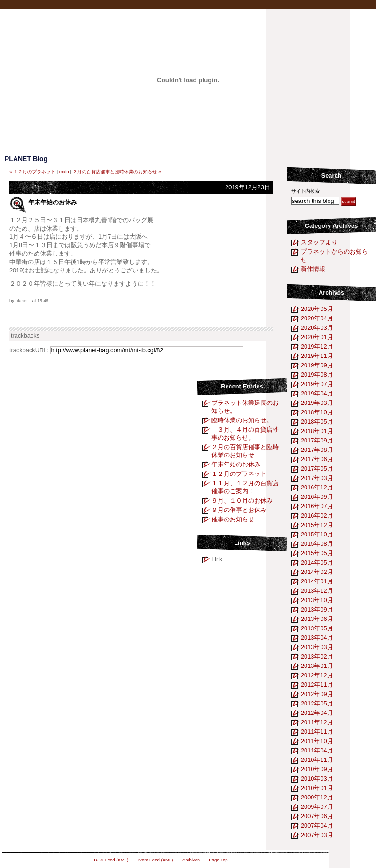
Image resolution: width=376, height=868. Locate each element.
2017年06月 (317, 459)
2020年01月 (317, 337)
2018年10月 (317, 412)
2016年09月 (317, 497)
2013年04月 (317, 638)
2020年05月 (317, 309)
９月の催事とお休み (239, 510)
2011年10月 (317, 741)
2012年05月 (317, 703)
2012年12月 (317, 675)
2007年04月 (317, 825)
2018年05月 (317, 422)
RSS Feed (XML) (111, 860)
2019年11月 (317, 356)
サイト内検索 (305, 191)
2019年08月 (317, 375)
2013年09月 (317, 609)
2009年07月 (317, 807)
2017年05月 (317, 469)
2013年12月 (317, 591)
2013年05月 (317, 628)
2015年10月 (317, 534)
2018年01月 (317, 431)
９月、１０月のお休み (242, 500)
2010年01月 (317, 788)
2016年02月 (317, 515)
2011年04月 (317, 750)
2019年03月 (317, 403)
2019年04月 (317, 393)
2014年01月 (317, 581)
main (64, 172)
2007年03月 (317, 835)
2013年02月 (317, 656)
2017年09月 (317, 440)
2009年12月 (317, 797)
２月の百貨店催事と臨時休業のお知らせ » (117, 172)
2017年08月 (317, 450)
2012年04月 (317, 713)
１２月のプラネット (239, 474)
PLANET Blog (26, 159)
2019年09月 (317, 365)
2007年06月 (317, 816)
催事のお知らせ (233, 519)
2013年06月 (317, 619)
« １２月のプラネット (32, 172)
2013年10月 (317, 600)
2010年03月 (317, 779)
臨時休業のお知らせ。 (242, 420)
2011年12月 (317, 722)
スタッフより (319, 242)
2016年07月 (317, 506)
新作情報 (313, 269)
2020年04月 (317, 318)
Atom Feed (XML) (156, 860)
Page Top (218, 860)
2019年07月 (317, 384)
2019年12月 (317, 346)
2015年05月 (317, 553)
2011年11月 (317, 732)
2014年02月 (317, 572)
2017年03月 (317, 478)
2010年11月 (317, 760)
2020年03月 (317, 328)
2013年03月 (317, 647)
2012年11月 (317, 685)
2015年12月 (317, 525)
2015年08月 (317, 544)
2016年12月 (317, 487)
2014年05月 (317, 562)
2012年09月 (317, 694)
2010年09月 (317, 769)
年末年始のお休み (236, 464)
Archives (331, 292)
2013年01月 (317, 666)
